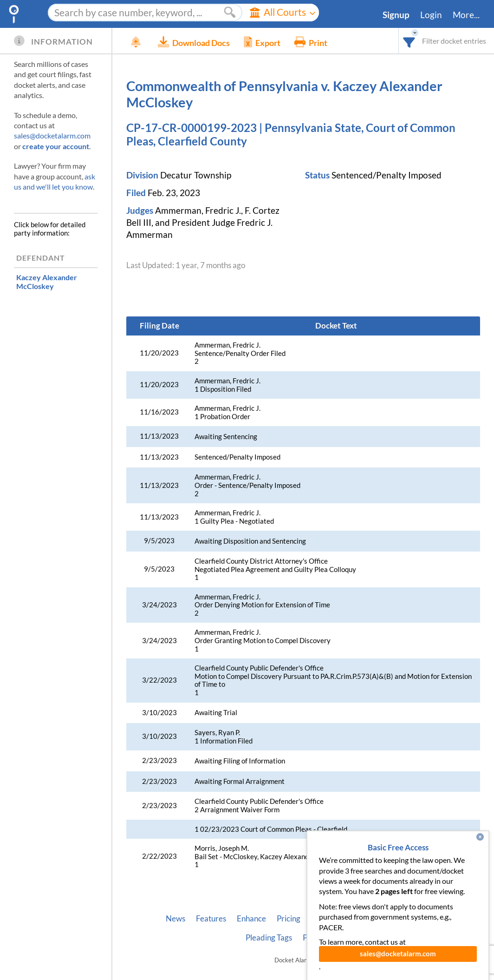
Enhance (251, 919)
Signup (396, 15)
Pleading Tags (269, 938)
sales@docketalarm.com (52, 135)
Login (431, 15)
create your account (56, 146)
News (175, 919)
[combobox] (409, 41)
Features (211, 919)
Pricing (289, 919)
